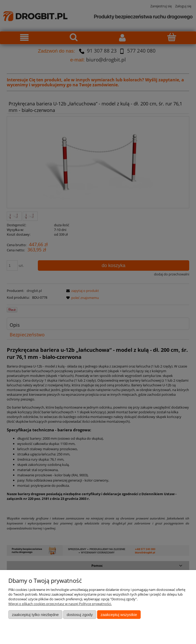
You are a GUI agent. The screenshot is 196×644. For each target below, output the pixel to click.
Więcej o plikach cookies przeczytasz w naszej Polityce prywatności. (60, 604)
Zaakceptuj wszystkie (119, 615)
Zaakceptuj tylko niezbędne (35, 615)
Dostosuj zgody (80, 615)
